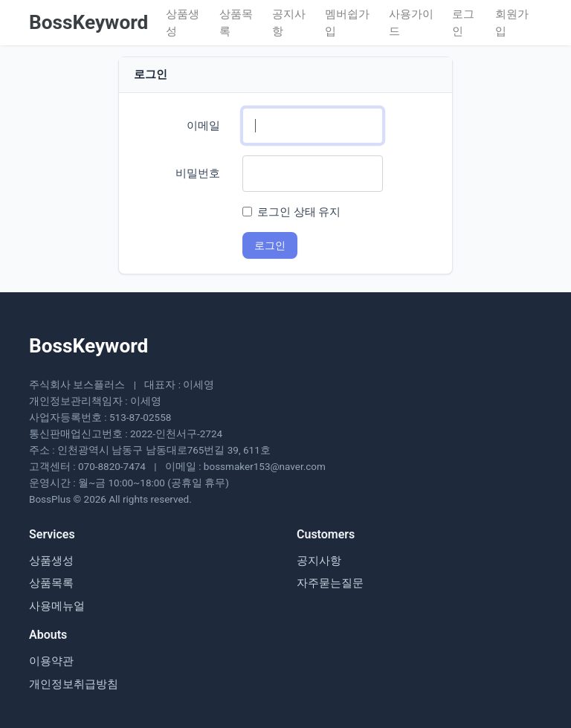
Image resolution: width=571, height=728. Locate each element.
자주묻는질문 (330, 583)
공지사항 (289, 23)
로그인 (463, 23)
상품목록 (236, 23)
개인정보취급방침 (74, 684)
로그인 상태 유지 (299, 212)
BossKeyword (88, 22)
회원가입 (512, 23)
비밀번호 (198, 173)
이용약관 (51, 661)
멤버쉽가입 (347, 23)
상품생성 (183, 23)
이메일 (203, 126)
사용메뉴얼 (57, 606)
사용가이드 (411, 23)
